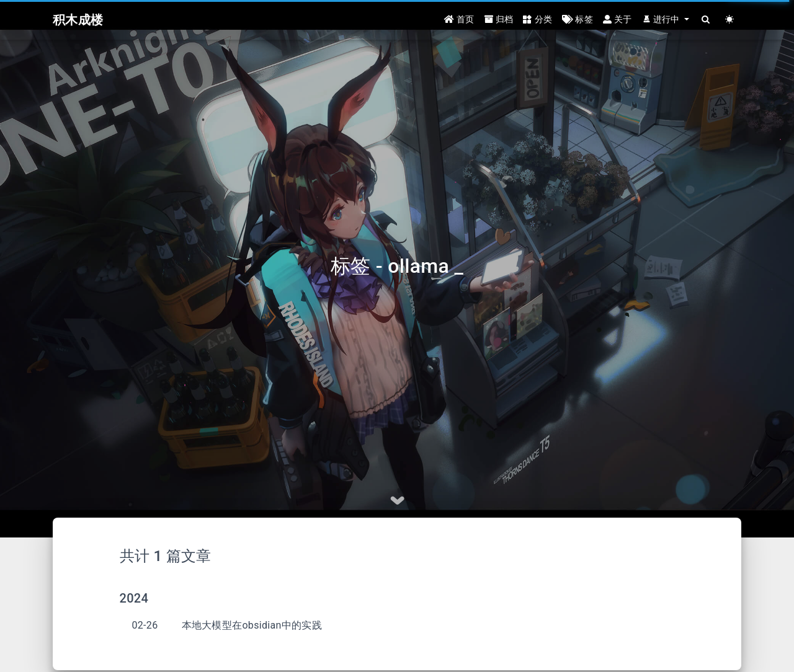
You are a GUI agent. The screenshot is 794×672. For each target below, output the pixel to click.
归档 (499, 20)
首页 (459, 20)
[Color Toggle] (729, 20)
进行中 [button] (662, 20)
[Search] (706, 20)
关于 (618, 20)
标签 (578, 20)
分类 (538, 20)
